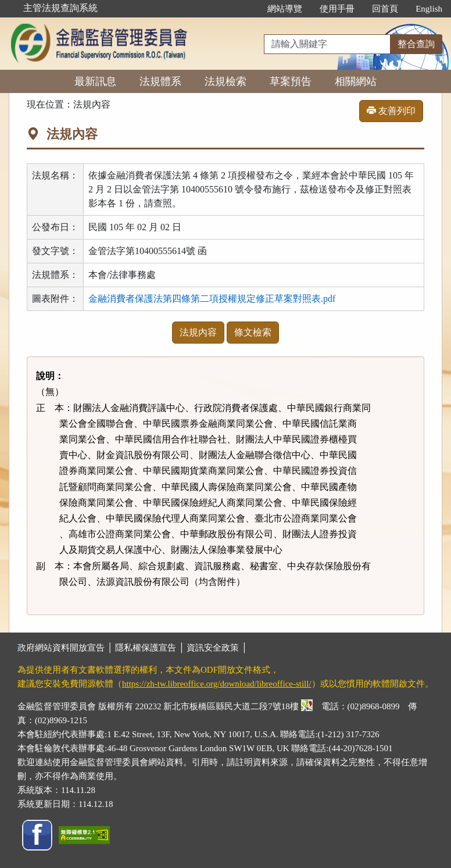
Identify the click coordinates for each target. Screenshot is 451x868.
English (429, 9)
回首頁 (385, 9)
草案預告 (291, 81)
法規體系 (160, 81)
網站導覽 (285, 9)
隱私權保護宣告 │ (151, 648)
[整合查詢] (327, 44)
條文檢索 (253, 332)
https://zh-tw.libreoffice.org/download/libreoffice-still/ (217, 684)
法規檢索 (226, 81)
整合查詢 (416, 44)
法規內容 (198, 332)
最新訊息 (95, 81)
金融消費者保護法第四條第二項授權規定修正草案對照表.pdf (212, 299)
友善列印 (391, 111)
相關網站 (356, 81)
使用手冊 (337, 9)
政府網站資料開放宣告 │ (66, 648)
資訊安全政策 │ (217, 648)
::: (247, 9)
